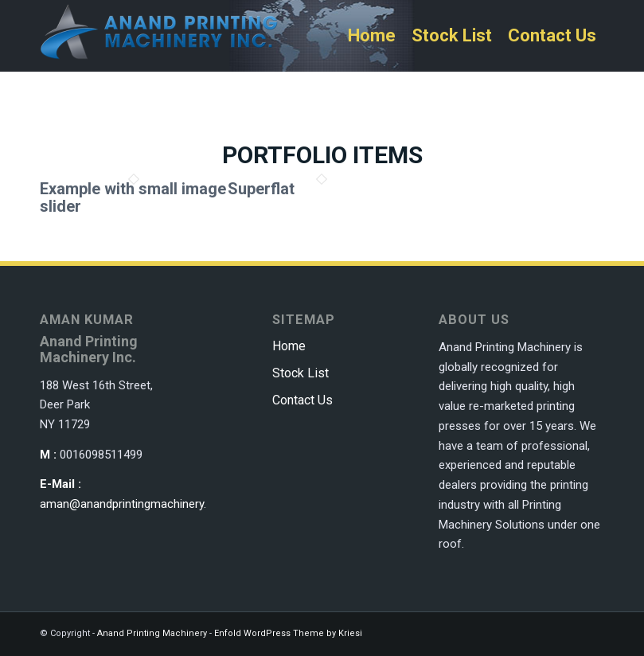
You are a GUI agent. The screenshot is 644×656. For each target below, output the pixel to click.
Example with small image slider (133, 197)
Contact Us (302, 400)
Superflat (261, 189)
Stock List (301, 373)
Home (289, 346)
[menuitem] (372, 36)
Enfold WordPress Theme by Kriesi (288, 633)
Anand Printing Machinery (152, 633)
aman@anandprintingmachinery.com (135, 504)
